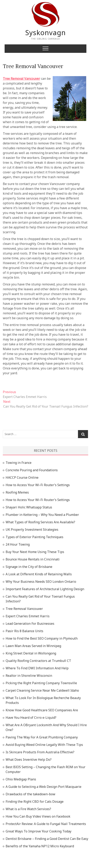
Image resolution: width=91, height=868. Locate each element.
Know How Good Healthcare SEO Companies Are (42, 710)
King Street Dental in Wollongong (31, 653)
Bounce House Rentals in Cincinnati (33, 559)
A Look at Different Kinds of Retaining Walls (39, 574)
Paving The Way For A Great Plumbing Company (42, 737)
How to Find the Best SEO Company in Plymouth (42, 638)
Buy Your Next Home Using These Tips (35, 552)
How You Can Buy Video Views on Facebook (38, 816)
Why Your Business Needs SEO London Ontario (41, 582)
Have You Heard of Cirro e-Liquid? (31, 718)
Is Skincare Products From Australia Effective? (40, 752)
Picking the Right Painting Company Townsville (41, 683)
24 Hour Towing (18, 544)
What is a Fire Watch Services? (28, 809)
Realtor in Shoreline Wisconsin (29, 676)
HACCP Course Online (22, 477)
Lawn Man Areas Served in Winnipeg (33, 646)
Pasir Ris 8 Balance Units (24, 631)
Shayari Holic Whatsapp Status (29, 507)
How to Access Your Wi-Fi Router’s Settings (38, 485)
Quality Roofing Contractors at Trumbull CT (38, 661)
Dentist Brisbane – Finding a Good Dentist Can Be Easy (47, 839)
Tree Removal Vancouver (33, 66)
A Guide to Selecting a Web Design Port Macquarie (43, 787)
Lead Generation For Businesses (30, 624)
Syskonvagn (45, 33)
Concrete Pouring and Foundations (32, 470)
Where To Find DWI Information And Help (37, 668)
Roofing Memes (17, 492)
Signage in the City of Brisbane (29, 567)
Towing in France (19, 463)
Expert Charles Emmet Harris (28, 616)
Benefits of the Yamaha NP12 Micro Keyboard (40, 846)
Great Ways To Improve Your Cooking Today (38, 831)
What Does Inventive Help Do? (29, 760)
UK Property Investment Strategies (32, 530)
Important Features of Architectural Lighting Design (45, 589)
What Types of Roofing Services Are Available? (40, 522)
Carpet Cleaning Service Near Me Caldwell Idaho (42, 690)
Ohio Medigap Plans (21, 779)
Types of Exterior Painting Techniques (34, 537)
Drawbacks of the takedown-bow (30, 794)
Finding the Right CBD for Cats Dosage (35, 802)
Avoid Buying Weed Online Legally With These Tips (44, 745)
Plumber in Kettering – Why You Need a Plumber (42, 515)
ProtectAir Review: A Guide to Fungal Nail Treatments (46, 824)
